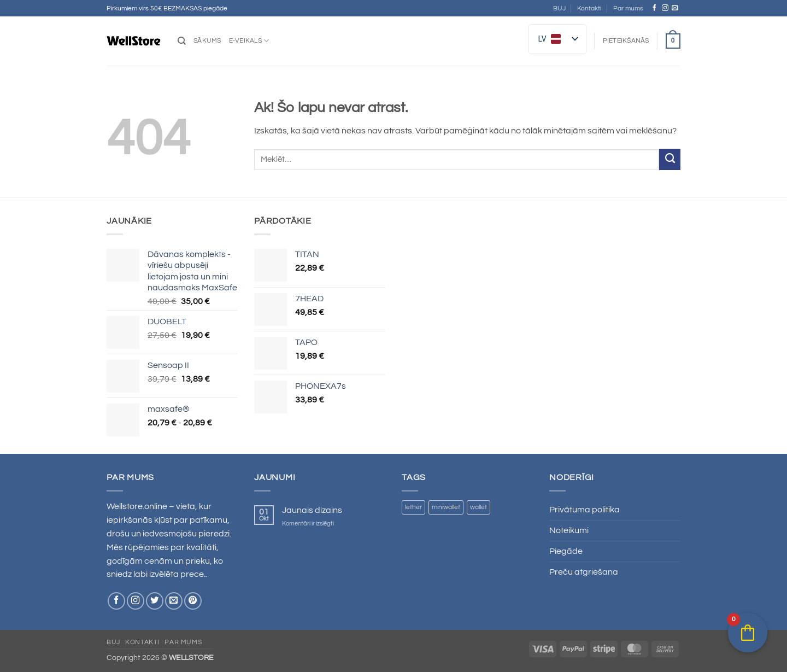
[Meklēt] (182, 41)
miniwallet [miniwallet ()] (446, 507)
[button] (626, 41)
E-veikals (249, 41)
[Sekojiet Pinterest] (193, 601)
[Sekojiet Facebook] (655, 8)
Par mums (628, 8)
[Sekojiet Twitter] (155, 601)
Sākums (207, 41)
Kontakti (589, 8)
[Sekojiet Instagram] (665, 8)
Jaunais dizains (312, 510)
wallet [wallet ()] (478, 507)
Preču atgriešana (584, 572)
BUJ (559, 8)
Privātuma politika (585, 510)
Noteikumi (569, 530)
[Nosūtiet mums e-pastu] (675, 8)
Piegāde (566, 551)
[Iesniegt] (670, 159)
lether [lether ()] (413, 507)
